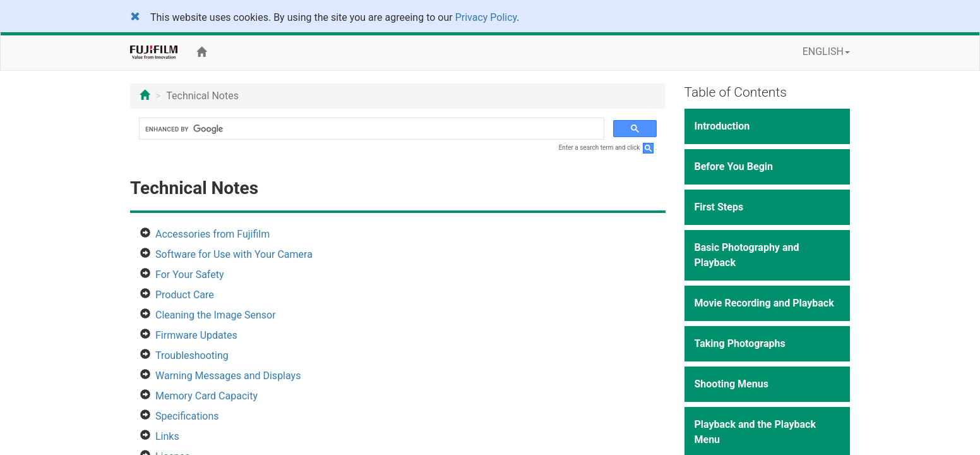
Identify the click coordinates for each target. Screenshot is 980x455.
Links (167, 436)
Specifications (187, 416)
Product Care (185, 295)
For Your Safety (190, 275)
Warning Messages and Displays (228, 376)
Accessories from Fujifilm (212, 234)
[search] (370, 129)
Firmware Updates (196, 335)
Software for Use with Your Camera (234, 254)
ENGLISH (826, 52)
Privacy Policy (486, 17)
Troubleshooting (192, 355)
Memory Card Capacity (206, 396)
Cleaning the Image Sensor (216, 315)
